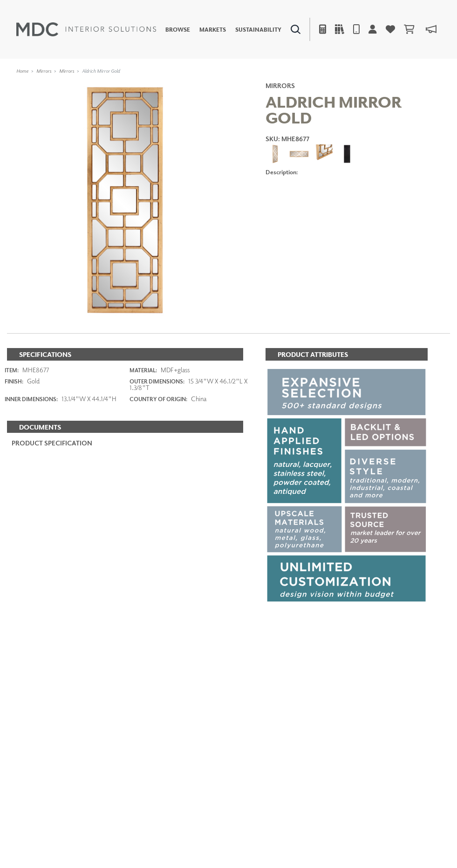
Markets (213, 29)
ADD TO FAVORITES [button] (310, 198)
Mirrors (44, 71)
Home (22, 71)
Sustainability (258, 29)
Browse (178, 29)
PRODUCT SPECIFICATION (52, 443)
